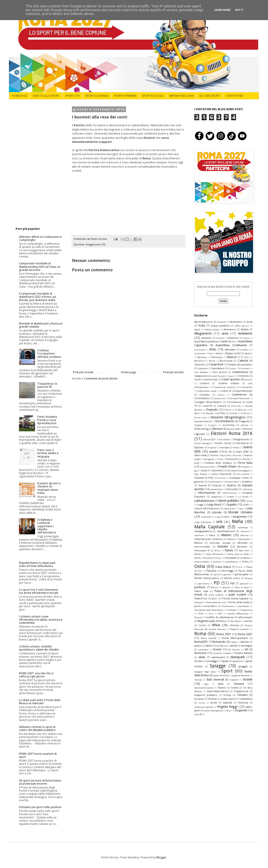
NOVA (197, 558)
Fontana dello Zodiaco (218, 463)
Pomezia (199, 602)
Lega (200, 505)
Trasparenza (241, 691)
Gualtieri (247, 481)
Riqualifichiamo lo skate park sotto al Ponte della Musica (37, 564)
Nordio (198, 554)
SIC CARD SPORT (209, 96)
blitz (247, 357)
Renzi (223, 621)
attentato (230, 349)
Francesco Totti (207, 467)
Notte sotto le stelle (238, 554)
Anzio (246, 338)
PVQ (220, 614)
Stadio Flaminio (221, 675)
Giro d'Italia (243, 474)
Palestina (211, 571)
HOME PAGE (19, 96)
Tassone (239, 684)
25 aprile (221, 322)
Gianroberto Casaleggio (238, 471)
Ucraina (199, 699)
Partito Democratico (207, 578)
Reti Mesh (236, 621)
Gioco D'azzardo (222, 474)
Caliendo (200, 364)
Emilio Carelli (223, 443)
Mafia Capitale (210, 527)
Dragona (244, 421)
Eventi (236, 448)
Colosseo (205, 395)
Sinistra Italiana (243, 653)
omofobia (245, 558)
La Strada (244, 497)
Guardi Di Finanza (210, 485)
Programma (246, 610)
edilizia (245, 425)
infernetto (232, 489)
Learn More (222, 10)
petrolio (226, 587)
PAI (200, 571)
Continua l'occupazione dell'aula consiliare (49, 354)
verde (214, 703)
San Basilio (222, 646)
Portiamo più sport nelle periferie (40, 807)
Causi (231, 376)
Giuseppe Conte (239, 478)
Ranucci (198, 617)
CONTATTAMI (234, 96)
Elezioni (217, 429)
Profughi (232, 610)
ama (225, 333)
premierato (243, 606)
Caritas (232, 368)
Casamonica (240, 372)
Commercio (239, 395)
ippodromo (217, 497)
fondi (197, 463)
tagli (206, 684)
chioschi (248, 380)
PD (104, 244)
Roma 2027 (245, 634)
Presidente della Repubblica (209, 610)
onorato (217, 562)
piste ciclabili (237, 595)
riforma (234, 625)
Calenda (243, 361)
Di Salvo (234, 413)
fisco (220, 459)
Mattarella (244, 539)
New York (244, 551)
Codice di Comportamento (236, 391)
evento (214, 452)
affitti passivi (242, 326)
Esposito (199, 447)
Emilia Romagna (203, 443)
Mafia (237, 521)
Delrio (228, 410)
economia (228, 425)
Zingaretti (241, 710)
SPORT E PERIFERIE (125, 96)
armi (224, 341)
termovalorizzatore (204, 688)
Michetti (243, 543)
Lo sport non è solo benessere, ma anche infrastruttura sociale (39, 591)
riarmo (248, 621)
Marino (226, 535)
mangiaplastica (203, 531)
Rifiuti (216, 625)
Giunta (222, 478)
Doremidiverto (225, 421)
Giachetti (217, 470)
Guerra (231, 485)
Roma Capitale (209, 638)
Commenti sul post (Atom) (101, 378)
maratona (199, 535)
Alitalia (245, 329)
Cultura (222, 406)
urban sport (228, 699)
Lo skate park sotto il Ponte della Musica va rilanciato (40, 702)
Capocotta (203, 368)
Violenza (243, 703)
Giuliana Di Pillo (204, 478)
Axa (211, 353)
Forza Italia (245, 463)
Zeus (229, 711)
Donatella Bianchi (203, 421)
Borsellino (199, 361)
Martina (245, 535)
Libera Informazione (207, 508)
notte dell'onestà (214, 554)
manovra (245, 531)
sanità (234, 646)
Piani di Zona (242, 587)
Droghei (198, 425)
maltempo (243, 528)
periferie (200, 587)
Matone (231, 539)
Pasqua (249, 578)
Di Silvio (245, 413)
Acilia (202, 325)
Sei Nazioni (234, 650)
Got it (239, 10)
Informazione (207, 493)
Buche (212, 361)
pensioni (244, 584)
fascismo (225, 455)
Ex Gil (228, 452)
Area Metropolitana (206, 341)
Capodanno (218, 368)
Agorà (197, 330)
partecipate (242, 574)
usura (202, 703)
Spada (225, 661)
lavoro (249, 501)
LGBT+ (246, 505)
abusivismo (236, 322)
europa (224, 447)
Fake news (200, 455)
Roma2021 (201, 642)
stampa (198, 680)
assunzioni (200, 350)
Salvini (209, 646)
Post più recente (83, 372)
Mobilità (223, 547)
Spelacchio (238, 661)
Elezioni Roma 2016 (232, 433)
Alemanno (230, 329)
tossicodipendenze (218, 691)
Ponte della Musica (216, 602)
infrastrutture (229, 493)
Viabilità (227, 703)
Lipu (241, 509)
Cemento (243, 376)
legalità (232, 505)
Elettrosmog (201, 429)
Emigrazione (93, 244)
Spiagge (218, 666)
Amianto (206, 338)
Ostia (200, 566)
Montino (242, 547)
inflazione (247, 489)
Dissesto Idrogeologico (228, 417)
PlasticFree (201, 598)
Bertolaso (202, 357)
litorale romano (240, 512)
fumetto (245, 467)
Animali (220, 338)
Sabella (245, 642)
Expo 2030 (242, 452)
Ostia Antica (223, 567)
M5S (219, 522)
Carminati (244, 368)
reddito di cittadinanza (220, 617)
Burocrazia (226, 361)
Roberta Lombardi (240, 629)
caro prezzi (220, 372)
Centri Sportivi (231, 379)
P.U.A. (239, 567)
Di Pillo (221, 413)
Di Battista (240, 410)
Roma (200, 633)
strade (248, 679)
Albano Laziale (212, 330)
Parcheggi (227, 571)
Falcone (214, 455)
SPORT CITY (72, 96)
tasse (221, 684)
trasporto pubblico (206, 695)
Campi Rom (216, 364)
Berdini (249, 353)
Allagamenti (203, 333)
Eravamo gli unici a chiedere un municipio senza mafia (49, 488)
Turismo (242, 695)
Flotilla (246, 459)
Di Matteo (208, 413)
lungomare (240, 517)
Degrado (212, 410)
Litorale (217, 512)
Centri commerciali (206, 379)
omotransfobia (202, 562)
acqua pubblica (220, 325)
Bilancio (232, 357)
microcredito (202, 547)
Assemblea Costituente (231, 345)
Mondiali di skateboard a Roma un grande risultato (41, 325)
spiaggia (243, 666)
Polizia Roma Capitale (235, 598)
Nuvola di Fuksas (212, 558)
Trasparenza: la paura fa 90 (47, 385)
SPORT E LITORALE (97, 96)
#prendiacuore (203, 322)
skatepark (238, 657)
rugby (234, 642)
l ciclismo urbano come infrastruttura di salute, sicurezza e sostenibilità (41, 620)
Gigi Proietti (201, 474)
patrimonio (203, 584)
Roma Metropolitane (235, 638)
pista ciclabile (216, 595)
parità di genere (222, 574)
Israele (230, 497)
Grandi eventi (215, 482)
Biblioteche (217, 357)
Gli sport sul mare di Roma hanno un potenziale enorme (40, 782)
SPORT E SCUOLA (153, 96)
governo (199, 481)
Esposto (212, 448)
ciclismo (204, 383)
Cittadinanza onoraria (224, 387)
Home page (129, 372)
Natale (229, 550)
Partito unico (232, 578)
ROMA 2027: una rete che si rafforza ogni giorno (36, 675)
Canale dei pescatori (240, 364)
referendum (245, 617)
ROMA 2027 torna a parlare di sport (38, 755)
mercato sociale (220, 543)
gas (196, 471)
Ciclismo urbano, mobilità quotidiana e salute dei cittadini (39, 648)
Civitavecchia (246, 387)
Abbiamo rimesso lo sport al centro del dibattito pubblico (37, 728)
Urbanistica (246, 699)
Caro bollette (201, 372)
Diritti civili (200, 418)
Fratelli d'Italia (227, 467)
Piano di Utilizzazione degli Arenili (223, 593)
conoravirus (220, 398)
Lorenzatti (206, 517)
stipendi (234, 680)
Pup (211, 614)
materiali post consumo (208, 539)
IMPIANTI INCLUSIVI (181, 96)
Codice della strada (207, 391)
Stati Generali (215, 679)
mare (212, 535)
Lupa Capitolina (203, 522)
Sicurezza (200, 653)
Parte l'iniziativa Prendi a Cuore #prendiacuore (47, 420)
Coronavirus (234, 402)
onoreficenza (231, 562)
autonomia (200, 353)
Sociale (199, 661)
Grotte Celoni (232, 482)
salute (198, 646)
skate (202, 657)
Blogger (161, 857)
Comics (221, 395)
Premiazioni (228, 606)
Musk (217, 551)
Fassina (237, 455)
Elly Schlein (225, 439)
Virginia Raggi (227, 707)
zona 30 (198, 714)
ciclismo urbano (229, 383)
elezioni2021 (209, 439)
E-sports (213, 425)
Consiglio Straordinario (208, 402)
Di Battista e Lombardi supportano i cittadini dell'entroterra (47, 526)
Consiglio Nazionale (239, 398)
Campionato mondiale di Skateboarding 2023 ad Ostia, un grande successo (40, 267)
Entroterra (242, 443)
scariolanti (203, 650)
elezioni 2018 (233, 429)
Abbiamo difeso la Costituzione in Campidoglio (40, 238)
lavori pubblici (229, 500)
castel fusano (218, 376)
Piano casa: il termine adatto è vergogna (48, 453)
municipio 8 (202, 550)
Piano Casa (201, 591)
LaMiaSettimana (204, 501)
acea (250, 322)
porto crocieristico (206, 606)
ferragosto (209, 459)
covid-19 (207, 406)
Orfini (245, 561)
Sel (246, 649)
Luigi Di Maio (222, 517)
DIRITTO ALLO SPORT (46, 96)
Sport (227, 671)
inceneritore (216, 489)
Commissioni (202, 398)
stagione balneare (241, 675)
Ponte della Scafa (239, 602)
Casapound (201, 376)
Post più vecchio (174, 372)
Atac (213, 349)
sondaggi (212, 661)
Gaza (204, 470)
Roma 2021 (224, 634)
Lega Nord (214, 505)
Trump (227, 695)
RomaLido (219, 642)
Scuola (217, 649)
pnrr (215, 598)
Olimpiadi (230, 558)
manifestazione (226, 531)
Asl (233, 342)
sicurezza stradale (222, 653)
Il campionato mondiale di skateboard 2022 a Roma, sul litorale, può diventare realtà (37, 297)
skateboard (218, 657)
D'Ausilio (236, 406)
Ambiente (245, 333)
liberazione (229, 509)
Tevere (222, 688)
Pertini (214, 587)
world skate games (214, 711)
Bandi (219, 353)
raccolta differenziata (238, 614)
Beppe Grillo (233, 353)
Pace (249, 567)
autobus (245, 350)
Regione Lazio (206, 621)
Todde (235, 688)
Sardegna (247, 646)
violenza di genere (204, 707)
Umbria (212, 699)
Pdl (232, 583)
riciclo (202, 625)
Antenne (233, 338)
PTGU (201, 614)
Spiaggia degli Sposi (205, 672)
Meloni (198, 543)
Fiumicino (232, 459)
